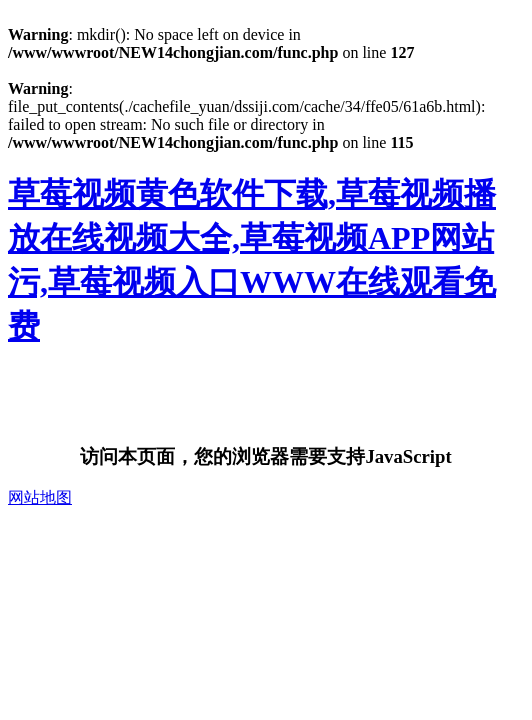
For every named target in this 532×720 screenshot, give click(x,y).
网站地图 (40, 497)
